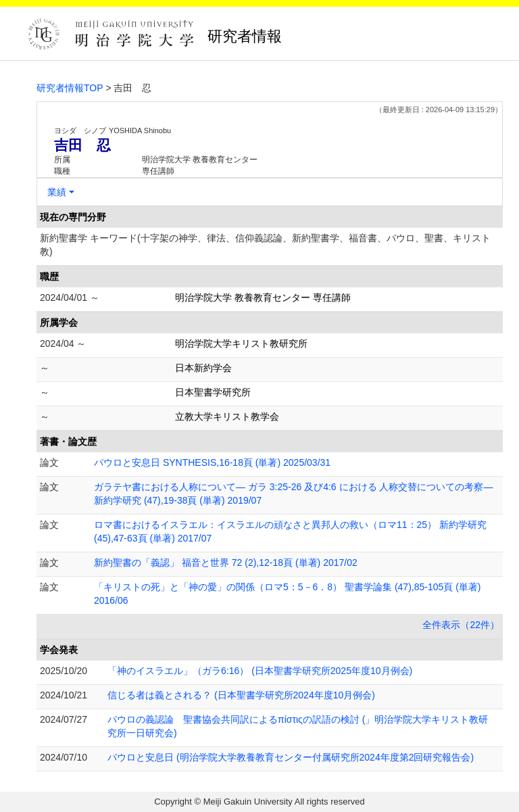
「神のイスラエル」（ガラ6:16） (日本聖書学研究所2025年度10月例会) (260, 671)
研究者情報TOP (70, 88)
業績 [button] (57, 192)
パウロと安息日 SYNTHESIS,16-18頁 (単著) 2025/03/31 (212, 462)
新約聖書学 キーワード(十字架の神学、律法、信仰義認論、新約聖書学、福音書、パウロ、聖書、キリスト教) (265, 245)
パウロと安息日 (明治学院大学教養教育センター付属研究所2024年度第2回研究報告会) (291, 757)
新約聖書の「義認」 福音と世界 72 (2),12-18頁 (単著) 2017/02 (226, 563)
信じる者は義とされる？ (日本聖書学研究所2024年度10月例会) (241, 695)
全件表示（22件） (461, 625)
